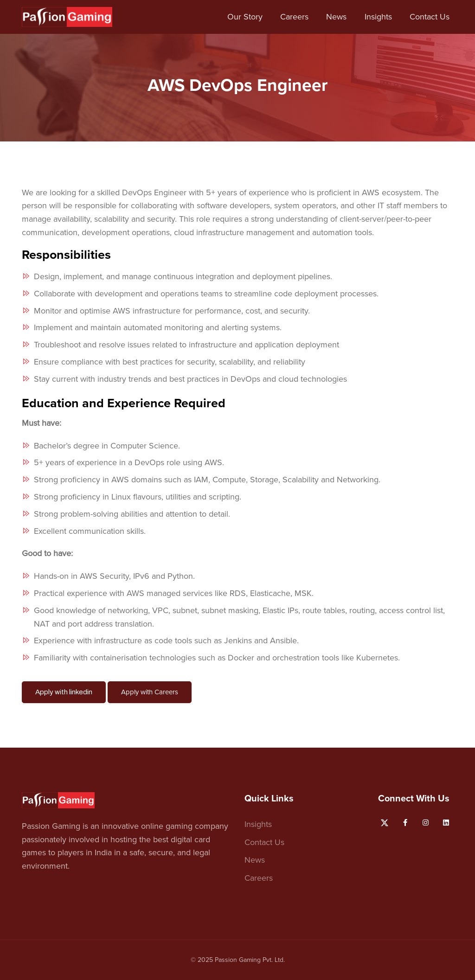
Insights (378, 17)
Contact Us (430, 17)
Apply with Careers (150, 692)
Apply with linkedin (64, 692)
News (336, 17)
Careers (294, 17)
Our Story (245, 17)
